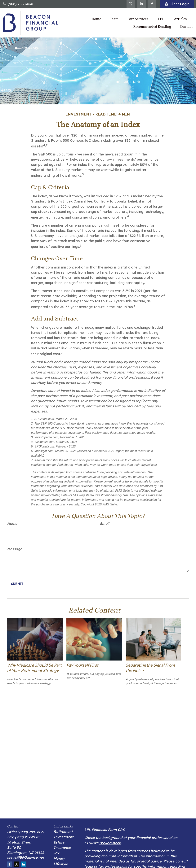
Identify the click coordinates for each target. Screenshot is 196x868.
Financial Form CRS (108, 830)
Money (59, 858)
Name (12, 523)
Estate (59, 842)
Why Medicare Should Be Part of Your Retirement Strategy (34, 668)
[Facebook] (152, 4)
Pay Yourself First (82, 665)
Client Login (177, 4)
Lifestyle (61, 864)
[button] (96, 19)
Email (105, 523)
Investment (63, 837)
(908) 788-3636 (18, 4)
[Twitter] (131, 4)
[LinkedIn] (141, 4)
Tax (56, 853)
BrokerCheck (110, 843)
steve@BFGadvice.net (26, 857)
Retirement (63, 832)
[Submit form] (17, 584)
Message (15, 549)
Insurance (62, 848)
